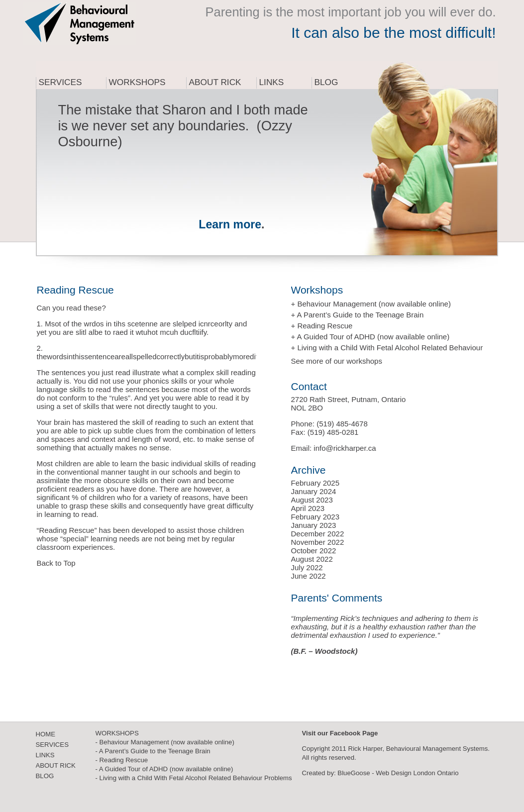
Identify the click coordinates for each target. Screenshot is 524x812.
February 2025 (315, 483)
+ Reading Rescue (322, 326)
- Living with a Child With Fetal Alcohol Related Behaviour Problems (194, 778)
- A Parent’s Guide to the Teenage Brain (153, 751)
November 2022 (318, 542)
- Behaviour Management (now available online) (165, 742)
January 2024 (314, 491)
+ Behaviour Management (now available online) (371, 304)
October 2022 (314, 551)
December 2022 (318, 534)
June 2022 (309, 576)
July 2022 (307, 567)
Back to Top (56, 563)
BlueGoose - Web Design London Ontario (398, 773)
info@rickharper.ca (345, 448)
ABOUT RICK (56, 765)
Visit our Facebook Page (340, 733)
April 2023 (308, 508)
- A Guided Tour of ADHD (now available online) (164, 769)
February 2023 (315, 517)
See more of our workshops (337, 361)
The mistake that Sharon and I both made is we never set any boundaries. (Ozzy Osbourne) (183, 126)
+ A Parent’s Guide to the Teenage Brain (358, 315)
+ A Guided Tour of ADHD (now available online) (370, 337)
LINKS (45, 755)
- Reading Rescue (122, 760)
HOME (46, 734)
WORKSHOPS (117, 733)
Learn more (230, 224)
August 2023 (312, 500)
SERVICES (52, 745)
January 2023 (314, 525)
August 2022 (312, 559)
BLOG (45, 776)
